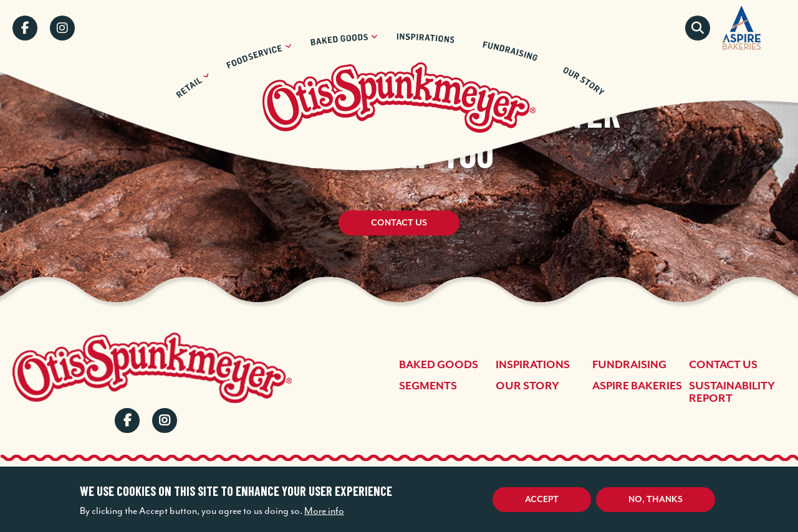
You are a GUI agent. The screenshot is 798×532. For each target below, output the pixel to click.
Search (698, 28)
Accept (542, 499)
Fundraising (629, 364)
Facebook (25, 28)
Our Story (527, 386)
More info (324, 511)
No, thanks (656, 499)
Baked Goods (439, 364)
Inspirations (533, 364)
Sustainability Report (732, 392)
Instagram (62, 28)
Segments (428, 386)
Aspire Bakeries (637, 386)
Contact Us (399, 224)
